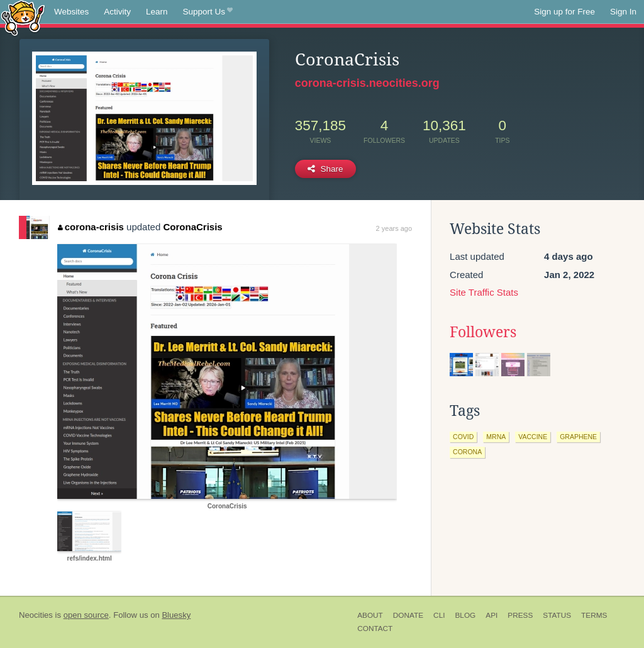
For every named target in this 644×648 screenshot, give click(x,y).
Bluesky (176, 615)
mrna (496, 437)
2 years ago (394, 228)
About (370, 615)
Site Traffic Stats (484, 292)
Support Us (208, 12)
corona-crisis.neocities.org (367, 83)
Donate (408, 615)
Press (520, 615)
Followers (483, 332)
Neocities (36, 615)
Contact (375, 628)
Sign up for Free (564, 12)
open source (86, 615)
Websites (71, 12)
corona (467, 452)
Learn (157, 12)
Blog (465, 615)
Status (557, 615)
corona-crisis (91, 227)
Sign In (623, 12)
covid (463, 437)
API (491, 615)
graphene (578, 437)
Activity (117, 12)
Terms (594, 615)
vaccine (533, 437)
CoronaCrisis (192, 227)
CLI (439, 615)
